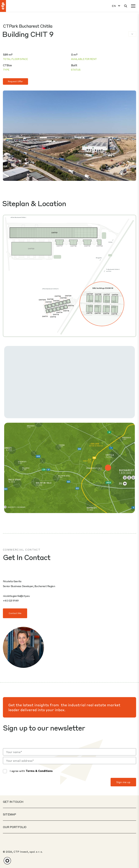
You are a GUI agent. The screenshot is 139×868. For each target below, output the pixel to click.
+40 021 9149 (11, 600)
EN (114, 6)
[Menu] (133, 6)
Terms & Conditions (39, 771)
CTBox (7, 65)
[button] (7, 861)
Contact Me (15, 613)
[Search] (126, 6)
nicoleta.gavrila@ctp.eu (16, 596)
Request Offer (15, 81)
